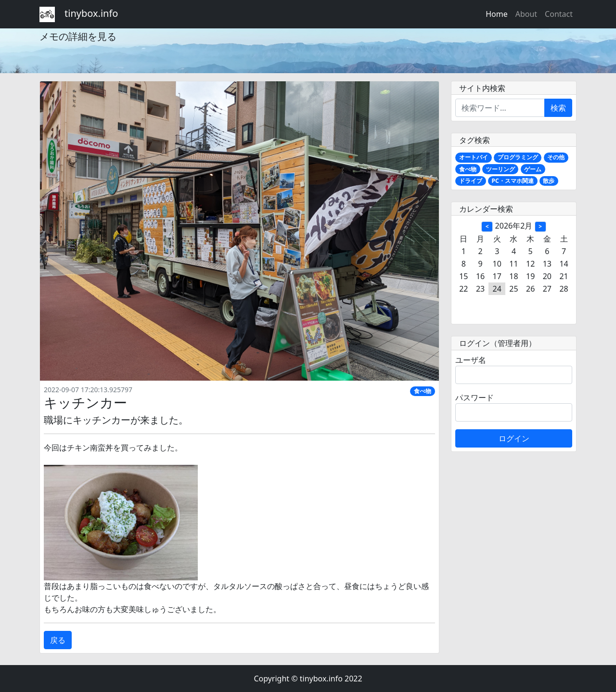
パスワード (475, 397)
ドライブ (471, 181)
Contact (559, 14)
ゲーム (533, 169)
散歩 (549, 181)
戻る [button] (58, 640)
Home (497, 14)
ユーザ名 (471, 360)
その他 (556, 157)
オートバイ (474, 157)
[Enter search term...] (500, 108)
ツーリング (500, 169)
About (526, 14)
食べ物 (423, 391)
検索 (558, 108)
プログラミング (518, 157)
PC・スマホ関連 (513, 181)
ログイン (514, 438)
